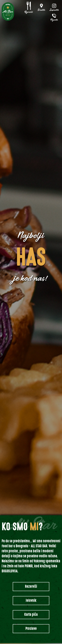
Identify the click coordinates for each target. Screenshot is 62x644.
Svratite (41, 10)
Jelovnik (31, 601)
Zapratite (54, 10)
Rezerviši (29, 12)
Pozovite (54, 20)
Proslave (31, 629)
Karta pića (31, 615)
